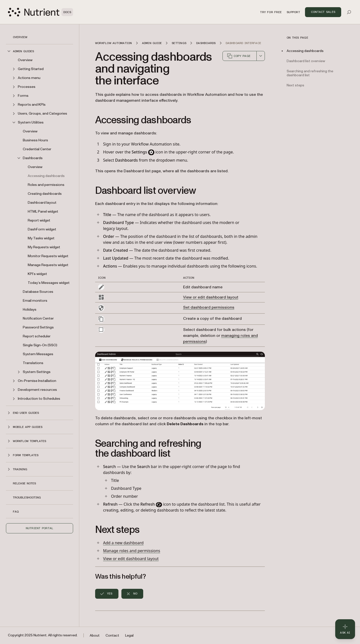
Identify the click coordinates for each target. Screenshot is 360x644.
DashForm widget (42, 229)
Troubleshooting (27, 497)
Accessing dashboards (46, 176)
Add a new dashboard (123, 543)
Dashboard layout (42, 203)
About (95, 635)
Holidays (30, 310)
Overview (20, 37)
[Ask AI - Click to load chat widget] (345, 629)
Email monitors (35, 301)
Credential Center (37, 149)
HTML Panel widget (43, 211)
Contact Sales (323, 12)
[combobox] (261, 56)
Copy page (239, 56)
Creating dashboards (45, 194)
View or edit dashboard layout (211, 297)
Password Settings (38, 327)
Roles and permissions (46, 185)
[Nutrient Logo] (41, 12)
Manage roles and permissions (132, 551)
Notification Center (38, 318)
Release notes (24, 483)
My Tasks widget (41, 238)
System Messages (38, 354)
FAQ (16, 512)
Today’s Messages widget (49, 283)
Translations (33, 363)
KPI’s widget (37, 274)
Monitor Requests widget (48, 256)
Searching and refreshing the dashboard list (310, 73)
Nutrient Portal (40, 528)
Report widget (39, 220)
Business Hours (35, 140)
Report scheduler (37, 336)
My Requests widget (44, 247)
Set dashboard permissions (209, 307)
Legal (129, 635)
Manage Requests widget (48, 265)
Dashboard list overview (306, 61)
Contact (112, 635)
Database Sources (38, 292)
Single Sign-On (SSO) (40, 345)
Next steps (295, 85)
